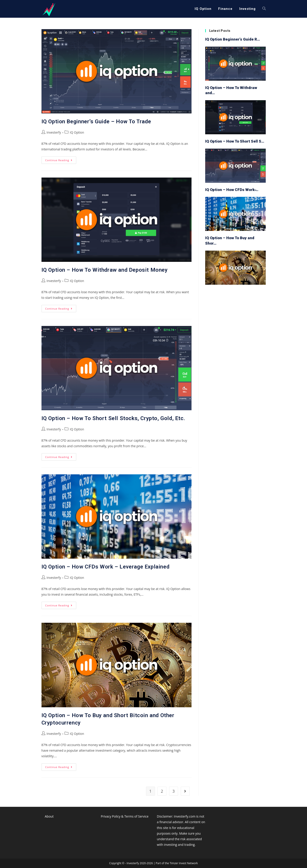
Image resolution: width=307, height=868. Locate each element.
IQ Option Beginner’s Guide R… (233, 39)
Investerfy (54, 132)
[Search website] (264, 9)
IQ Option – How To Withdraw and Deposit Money (105, 270)
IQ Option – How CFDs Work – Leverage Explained (106, 567)
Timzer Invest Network (184, 863)
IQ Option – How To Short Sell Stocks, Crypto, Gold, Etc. (113, 418)
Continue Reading (61, 161)
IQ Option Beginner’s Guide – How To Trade (96, 122)
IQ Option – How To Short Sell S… (235, 141)
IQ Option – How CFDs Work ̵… (232, 190)
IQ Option (77, 132)
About (49, 816)
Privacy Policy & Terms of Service (125, 816)
